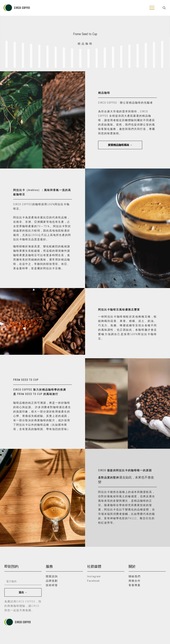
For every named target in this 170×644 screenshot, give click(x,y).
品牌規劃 (52, 581)
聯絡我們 (135, 576)
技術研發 (52, 585)
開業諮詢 (52, 576)
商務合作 (135, 581)
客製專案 (135, 585)
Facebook (94, 581)
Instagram (94, 576)
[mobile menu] (152, 8)
